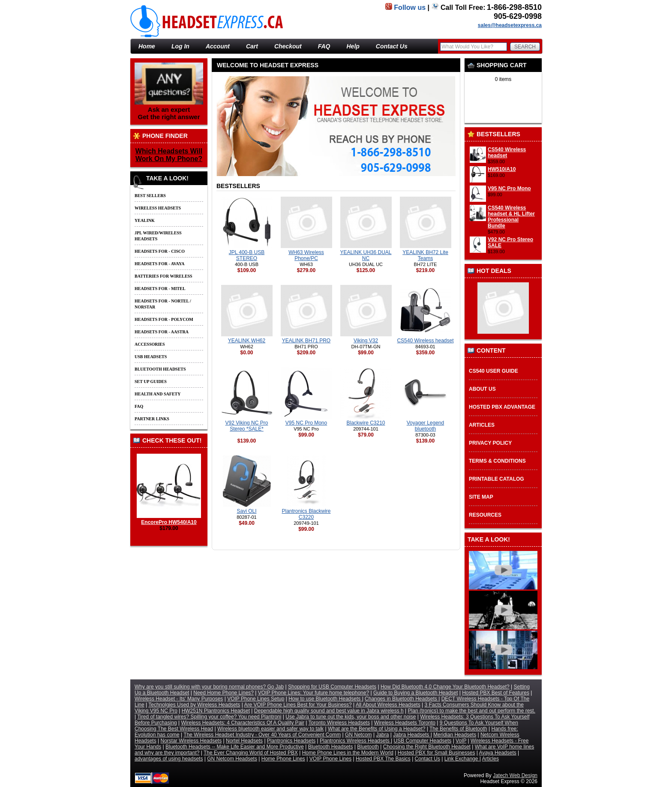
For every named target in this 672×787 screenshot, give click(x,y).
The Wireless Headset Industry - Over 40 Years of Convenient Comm (262, 735)
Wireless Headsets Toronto (405, 723)
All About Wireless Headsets (388, 705)
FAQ (324, 46)
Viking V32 (366, 341)
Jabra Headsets (412, 735)
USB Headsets (151, 357)
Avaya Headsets (498, 753)
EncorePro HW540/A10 (169, 519)
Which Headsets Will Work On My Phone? (169, 155)
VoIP (461, 741)
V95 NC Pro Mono (509, 189)
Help (353, 46)
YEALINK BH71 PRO (306, 341)
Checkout (288, 46)
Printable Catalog (496, 479)
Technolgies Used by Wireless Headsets (194, 705)
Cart (252, 46)
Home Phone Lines (283, 759)
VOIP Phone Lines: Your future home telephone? (313, 693)
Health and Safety (157, 394)
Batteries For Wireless (163, 276)
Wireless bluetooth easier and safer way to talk (270, 729)
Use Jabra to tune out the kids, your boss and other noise (351, 717)
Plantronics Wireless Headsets (355, 741)
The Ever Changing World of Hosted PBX (251, 753)
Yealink (145, 220)
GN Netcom (358, 735)
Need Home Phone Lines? (223, 693)
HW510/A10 (502, 169)
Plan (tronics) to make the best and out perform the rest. (472, 711)
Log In (180, 46)
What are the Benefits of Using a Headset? (376, 729)
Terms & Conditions (497, 461)
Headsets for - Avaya (159, 264)
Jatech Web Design (515, 775)
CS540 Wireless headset (507, 153)
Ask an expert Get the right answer (169, 91)
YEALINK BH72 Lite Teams (425, 255)
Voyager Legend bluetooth (425, 426)
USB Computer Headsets (423, 741)
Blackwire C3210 (366, 423)
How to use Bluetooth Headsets (325, 699)
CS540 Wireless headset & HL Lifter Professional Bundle (511, 217)
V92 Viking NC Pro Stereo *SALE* (247, 426)
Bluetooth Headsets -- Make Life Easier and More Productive (235, 747)
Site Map (481, 497)
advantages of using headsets (169, 759)
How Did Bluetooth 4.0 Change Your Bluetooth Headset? (445, 687)
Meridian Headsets (455, 735)
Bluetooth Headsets (160, 369)
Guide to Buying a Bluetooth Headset (415, 693)
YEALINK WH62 (247, 341)
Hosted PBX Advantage (502, 407)
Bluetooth (368, 747)
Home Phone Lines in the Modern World (348, 753)
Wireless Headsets (158, 208)
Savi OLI (246, 511)
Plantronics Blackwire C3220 (306, 514)
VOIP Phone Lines (331, 759)
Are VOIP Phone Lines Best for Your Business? (298, 705)
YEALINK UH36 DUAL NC (366, 255)
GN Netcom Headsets (232, 759)
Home (147, 46)
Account (218, 46)
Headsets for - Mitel (160, 289)
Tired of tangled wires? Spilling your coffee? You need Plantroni (209, 717)
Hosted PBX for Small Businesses (436, 753)
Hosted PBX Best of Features (496, 693)
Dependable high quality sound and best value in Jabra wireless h (329, 711)
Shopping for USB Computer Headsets (332, 687)
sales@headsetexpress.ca (510, 25)
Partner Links (152, 419)
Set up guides (151, 382)
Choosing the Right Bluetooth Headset (427, 747)
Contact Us (392, 46)
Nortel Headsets (244, 741)
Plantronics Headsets (291, 741)
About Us (482, 389)
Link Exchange (462, 759)
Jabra (382, 735)
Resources (485, 515)
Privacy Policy (490, 443)
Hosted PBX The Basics (383, 759)
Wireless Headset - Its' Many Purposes (179, 699)
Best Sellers (150, 196)
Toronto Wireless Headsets (339, 723)
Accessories (150, 344)
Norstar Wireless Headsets (191, 741)
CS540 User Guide (493, 371)
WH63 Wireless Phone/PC (306, 255)
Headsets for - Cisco (160, 251)
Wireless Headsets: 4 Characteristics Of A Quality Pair (243, 723)
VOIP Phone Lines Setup (256, 699)
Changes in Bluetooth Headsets (402, 699)
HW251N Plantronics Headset (216, 711)
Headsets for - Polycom (164, 319)
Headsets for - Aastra (162, 332)
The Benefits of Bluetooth (458, 729)
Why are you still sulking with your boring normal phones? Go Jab (209, 687)
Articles (482, 425)
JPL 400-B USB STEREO (247, 255)
